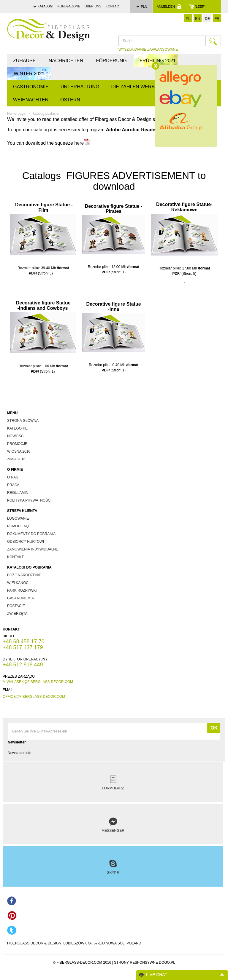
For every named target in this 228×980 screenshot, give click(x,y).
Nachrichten (66, 61)
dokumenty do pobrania (31, 534)
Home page (16, 114)
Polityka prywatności (29, 500)
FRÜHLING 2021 (158, 61)
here (79, 143)
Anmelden (169, 7)
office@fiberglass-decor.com (34, 697)
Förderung (111, 61)
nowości (16, 436)
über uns (93, 6)
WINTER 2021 (29, 74)
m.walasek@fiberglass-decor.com (38, 682)
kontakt (15, 557)
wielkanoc (18, 583)
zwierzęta (17, 614)
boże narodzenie (24, 575)
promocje (17, 444)
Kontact (113, 6)
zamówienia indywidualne (33, 549)
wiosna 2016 (19, 451)
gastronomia (20, 598)
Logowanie (18, 518)
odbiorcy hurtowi (26, 542)
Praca (13, 485)
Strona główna (23, 421)
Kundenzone (69, 6)
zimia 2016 (16, 459)
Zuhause (24, 61)
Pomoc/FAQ (18, 526)
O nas (13, 477)
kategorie (17, 428)
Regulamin (18, 493)
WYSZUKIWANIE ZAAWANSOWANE (148, 50)
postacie (16, 606)
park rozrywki (22, 590)
